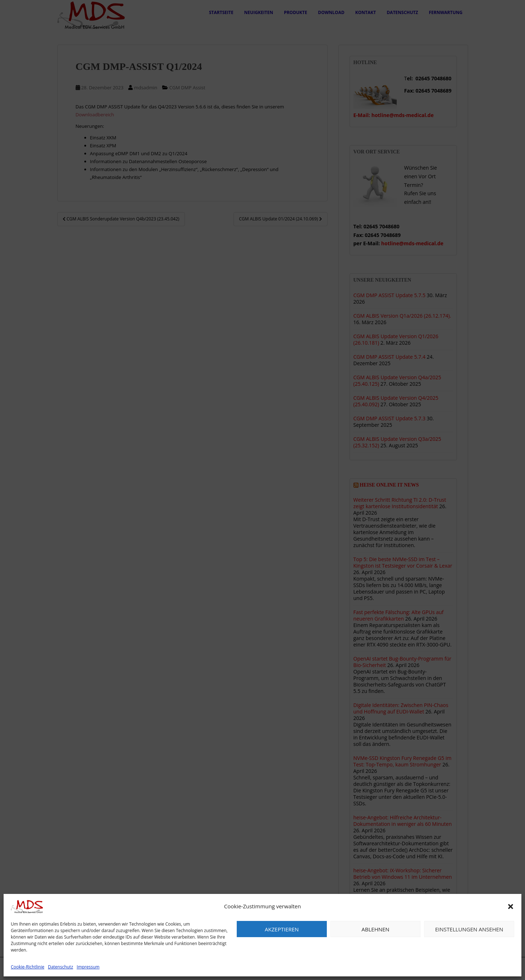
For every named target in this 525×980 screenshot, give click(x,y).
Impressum (88, 967)
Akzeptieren (282, 929)
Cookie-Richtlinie (28, 967)
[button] (511, 907)
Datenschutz (61, 967)
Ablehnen (375, 929)
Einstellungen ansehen (469, 929)
